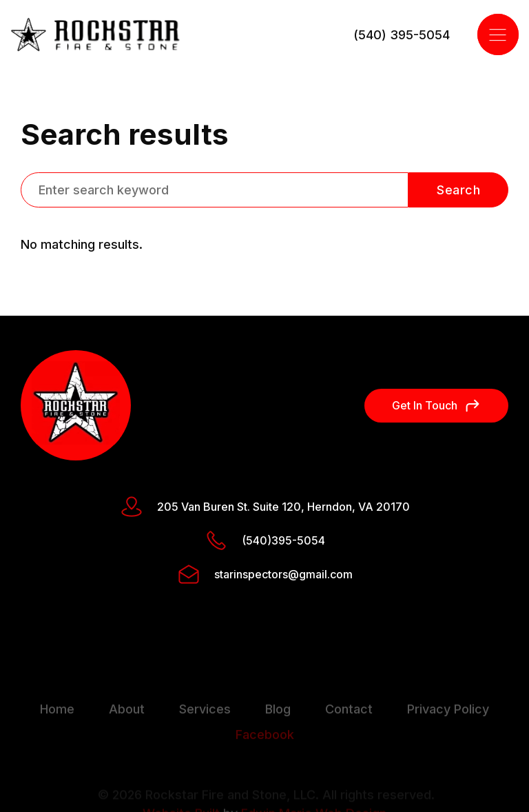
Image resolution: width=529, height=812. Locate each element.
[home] (95, 35)
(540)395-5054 (283, 540)
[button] (498, 34)
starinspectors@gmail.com (283, 574)
